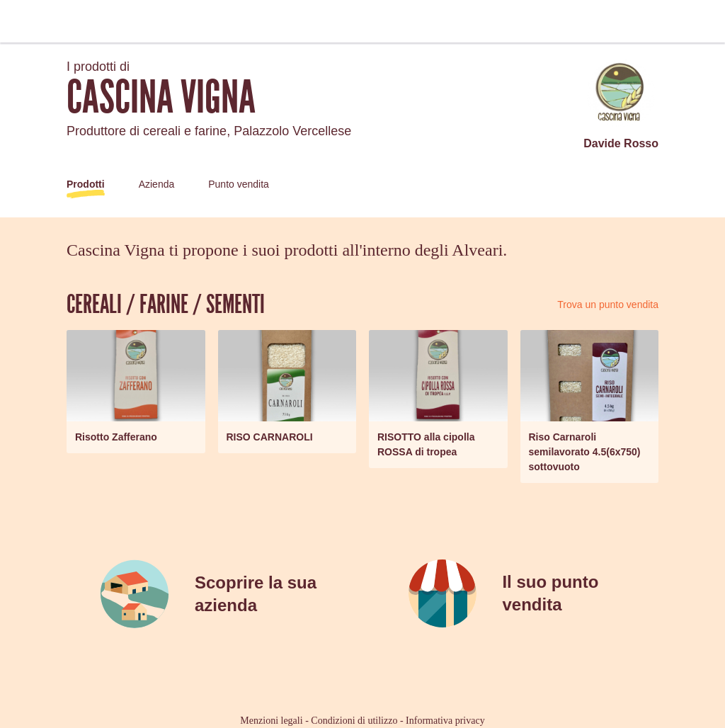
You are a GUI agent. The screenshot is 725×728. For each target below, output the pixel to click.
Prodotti (86, 184)
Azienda (157, 184)
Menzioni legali (271, 721)
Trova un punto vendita (608, 305)
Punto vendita (239, 184)
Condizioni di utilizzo (354, 721)
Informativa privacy (445, 721)
